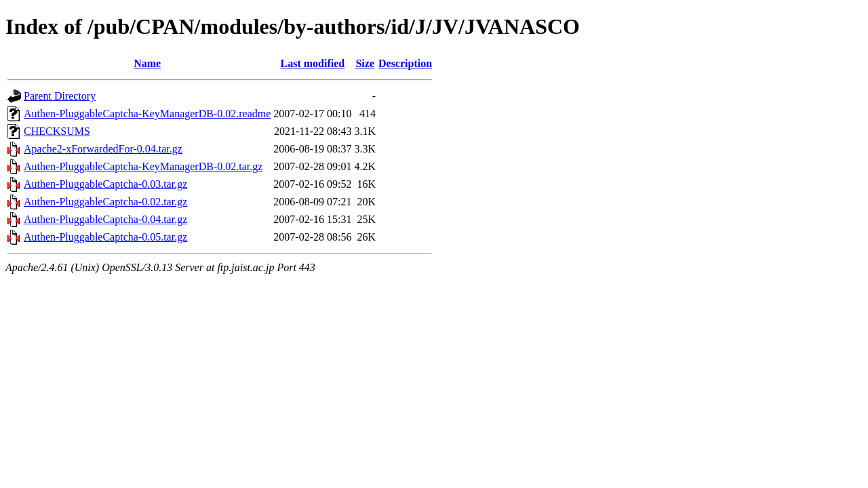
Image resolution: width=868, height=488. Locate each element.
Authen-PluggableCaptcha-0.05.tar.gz (105, 237)
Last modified (313, 63)
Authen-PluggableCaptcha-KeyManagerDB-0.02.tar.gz (143, 166)
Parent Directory (60, 96)
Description (405, 63)
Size (365, 63)
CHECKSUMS (57, 131)
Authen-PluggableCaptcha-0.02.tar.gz (105, 202)
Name (147, 63)
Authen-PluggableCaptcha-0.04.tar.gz (105, 219)
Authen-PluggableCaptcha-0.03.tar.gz (105, 184)
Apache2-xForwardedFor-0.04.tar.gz (103, 149)
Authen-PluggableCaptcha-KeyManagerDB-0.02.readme (147, 114)
